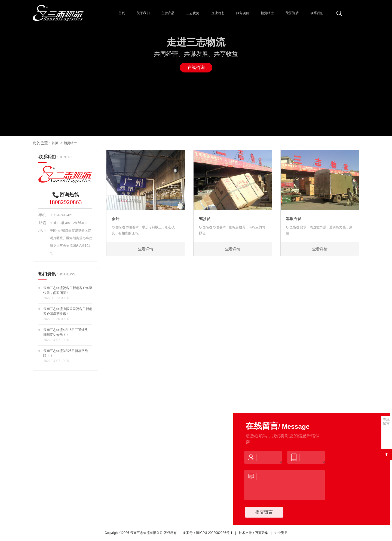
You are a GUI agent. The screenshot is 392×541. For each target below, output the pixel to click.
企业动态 (218, 13)
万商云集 (262, 533)
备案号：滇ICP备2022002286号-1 (208, 533)
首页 (122, 13)
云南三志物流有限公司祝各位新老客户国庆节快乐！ (68, 311)
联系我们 (317, 13)
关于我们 (143, 13)
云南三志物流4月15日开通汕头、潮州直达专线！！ (67, 332)
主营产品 (168, 13)
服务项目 (243, 13)
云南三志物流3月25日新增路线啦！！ (66, 353)
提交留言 (269, 512)
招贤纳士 (267, 13)
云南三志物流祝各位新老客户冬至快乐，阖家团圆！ (68, 290)
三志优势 (193, 13)
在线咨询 (196, 67)
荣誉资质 (292, 13)
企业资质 (281, 533)
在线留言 (386, 421)
